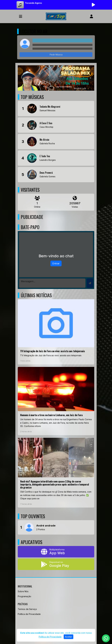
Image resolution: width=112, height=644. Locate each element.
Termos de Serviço (27, 609)
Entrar (56, 263)
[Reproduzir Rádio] (93, 5)
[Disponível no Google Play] (56, 564)
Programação (24, 596)
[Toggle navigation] (21, 16)
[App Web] (56, 552)
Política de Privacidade (29, 614)
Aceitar (68, 637)
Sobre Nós (23, 591)
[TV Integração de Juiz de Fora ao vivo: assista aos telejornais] (56, 332)
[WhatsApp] (106, 638)
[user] (91, 16)
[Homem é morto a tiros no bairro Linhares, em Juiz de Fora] (56, 401)
